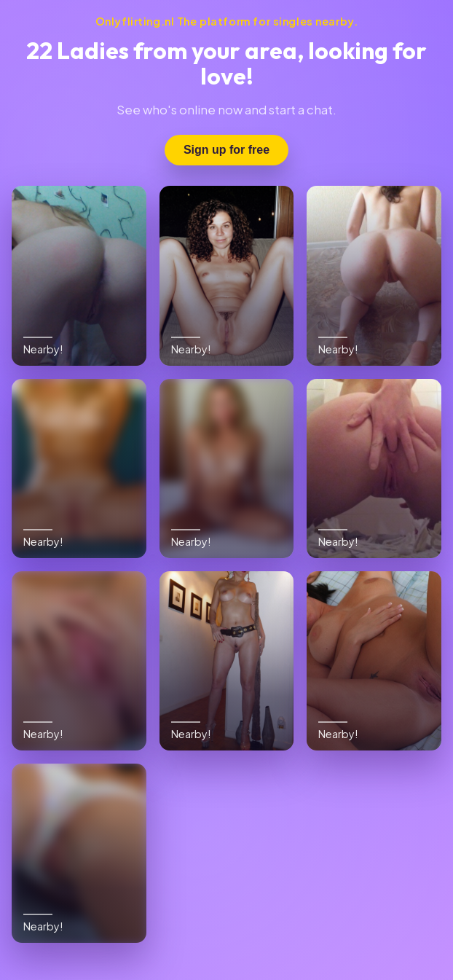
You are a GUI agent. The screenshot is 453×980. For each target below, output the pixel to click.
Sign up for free (227, 150)
